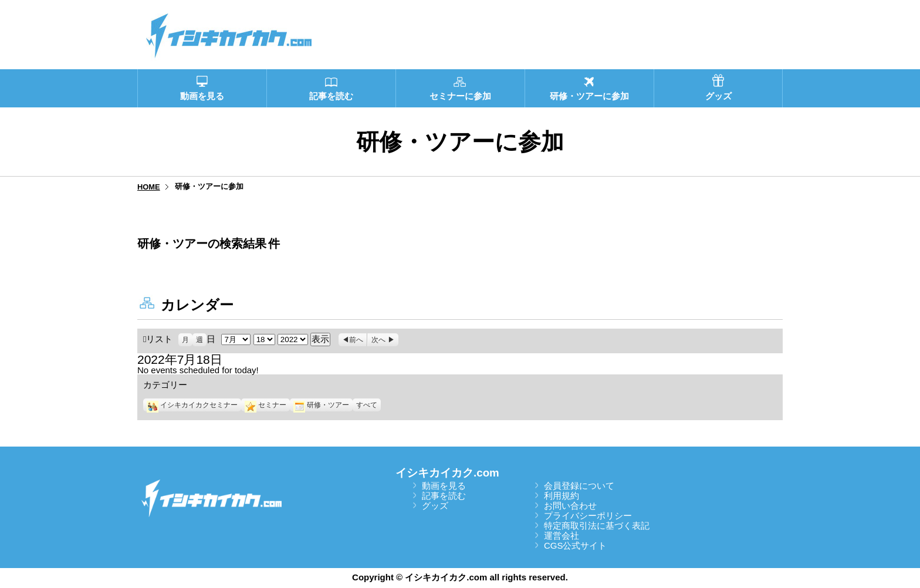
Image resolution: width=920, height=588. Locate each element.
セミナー (265, 405)
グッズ (435, 506)
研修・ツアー (321, 405)
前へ (356, 340)
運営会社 (562, 535)
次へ (378, 340)
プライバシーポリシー (588, 516)
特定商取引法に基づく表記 (597, 526)
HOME (149, 187)
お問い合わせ (570, 506)
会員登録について (579, 486)
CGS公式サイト (576, 545)
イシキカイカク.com (447, 473)
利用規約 (562, 496)
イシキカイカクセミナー (192, 405)
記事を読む (444, 496)
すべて (367, 405)
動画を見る (444, 486)
